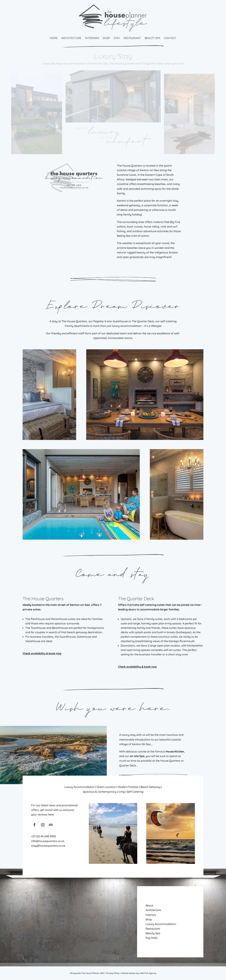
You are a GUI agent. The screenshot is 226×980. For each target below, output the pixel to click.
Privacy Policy (113, 973)
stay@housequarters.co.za (48, 846)
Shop (106, 38)
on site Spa (137, 756)
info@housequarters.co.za (48, 841)
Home (54, 38)
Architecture (71, 38)
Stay (117, 38)
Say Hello (152, 938)
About (149, 905)
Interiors (92, 38)
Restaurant (132, 38)
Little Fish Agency (148, 973)
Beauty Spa (152, 38)
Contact (170, 38)
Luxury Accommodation (161, 924)
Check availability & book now (42, 653)
